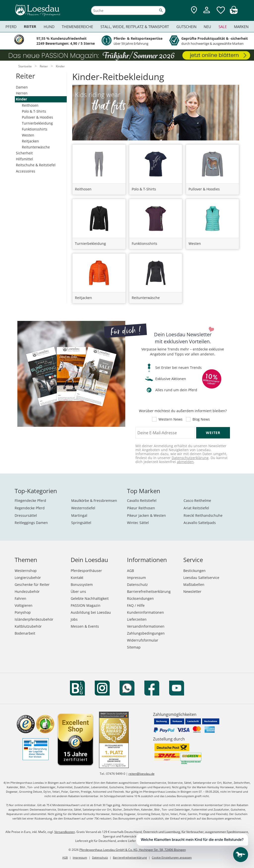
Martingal (79, 515)
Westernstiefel (83, 508)
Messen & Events (85, 626)
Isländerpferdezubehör (34, 619)
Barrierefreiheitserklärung (149, 591)
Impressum (136, 578)
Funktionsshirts (35, 129)
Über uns (78, 591)
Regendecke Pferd (30, 508)
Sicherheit (24, 153)
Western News (171, 419)
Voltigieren (24, 605)
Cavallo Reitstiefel (142, 500)
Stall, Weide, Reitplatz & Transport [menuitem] (135, 27)
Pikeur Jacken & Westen (146, 515)
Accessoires (26, 171)
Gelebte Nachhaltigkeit (90, 598)
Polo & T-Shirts (34, 111)
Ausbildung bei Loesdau (91, 612)
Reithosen (30, 105)
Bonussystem (82, 585)
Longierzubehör (28, 578)
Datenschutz (137, 585)
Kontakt (77, 578)
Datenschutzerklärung (190, 458)
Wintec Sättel (138, 523)
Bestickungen (194, 571)
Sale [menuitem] (223, 27)
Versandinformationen (146, 626)
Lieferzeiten (137, 619)
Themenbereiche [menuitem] (77, 27)
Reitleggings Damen (31, 523)
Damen (22, 87)
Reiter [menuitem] (30, 26)
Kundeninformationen (145, 612)
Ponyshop (23, 612)
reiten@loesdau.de (142, 774)
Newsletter (192, 591)
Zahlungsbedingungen (146, 633)
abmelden (185, 462)
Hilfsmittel (24, 159)
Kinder (21, 99)
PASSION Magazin (86, 605)
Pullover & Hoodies (37, 117)
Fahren (20, 598)
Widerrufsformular (143, 640)
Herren (22, 93)
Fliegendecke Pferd (30, 500)
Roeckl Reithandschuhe (203, 515)
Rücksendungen (140, 598)
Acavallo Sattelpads (200, 523)
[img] (234, 13)
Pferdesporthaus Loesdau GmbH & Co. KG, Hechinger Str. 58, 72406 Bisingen (133, 850)
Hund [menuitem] (49, 27)
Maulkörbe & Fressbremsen (94, 500)
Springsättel (81, 523)
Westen (28, 135)
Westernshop (26, 571)
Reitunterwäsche (36, 147)
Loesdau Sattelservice (201, 578)
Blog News (201, 419)
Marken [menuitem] (241, 27)
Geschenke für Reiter (32, 585)
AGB (130, 571)
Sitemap (134, 647)
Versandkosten (65, 832)
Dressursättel (26, 515)
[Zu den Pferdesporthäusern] (194, 10)
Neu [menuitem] (207, 27)
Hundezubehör (27, 591)
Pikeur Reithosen (141, 508)
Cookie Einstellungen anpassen (172, 857)
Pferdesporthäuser (86, 571)
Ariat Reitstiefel (196, 508)
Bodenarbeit (25, 633)
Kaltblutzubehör (28, 626)
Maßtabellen (194, 585)
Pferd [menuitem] (11, 27)
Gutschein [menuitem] (186, 27)
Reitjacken (30, 141)
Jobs (74, 619)
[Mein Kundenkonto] (207, 14)
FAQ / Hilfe (136, 605)
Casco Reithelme (197, 500)
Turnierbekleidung (37, 123)
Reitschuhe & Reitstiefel (36, 165)
